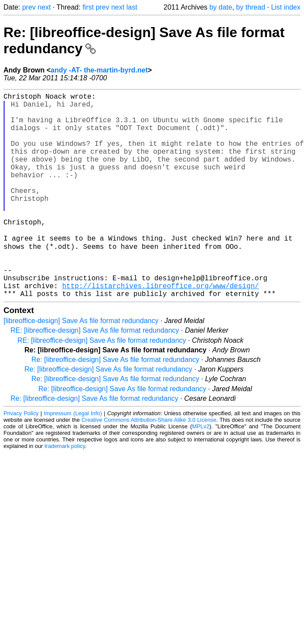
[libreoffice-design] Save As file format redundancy (81, 365)
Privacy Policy (21, 458)
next (44, 7)
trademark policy (65, 491)
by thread (251, 7)
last (132, 7)
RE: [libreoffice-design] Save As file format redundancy (95, 375)
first (88, 7)
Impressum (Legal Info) (73, 458)
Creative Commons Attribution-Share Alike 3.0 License (149, 464)
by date (221, 7)
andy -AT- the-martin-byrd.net (99, 70)
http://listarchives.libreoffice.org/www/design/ (160, 328)
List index (286, 7)
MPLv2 (201, 471)
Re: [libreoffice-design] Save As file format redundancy (115, 404)
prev (29, 7)
